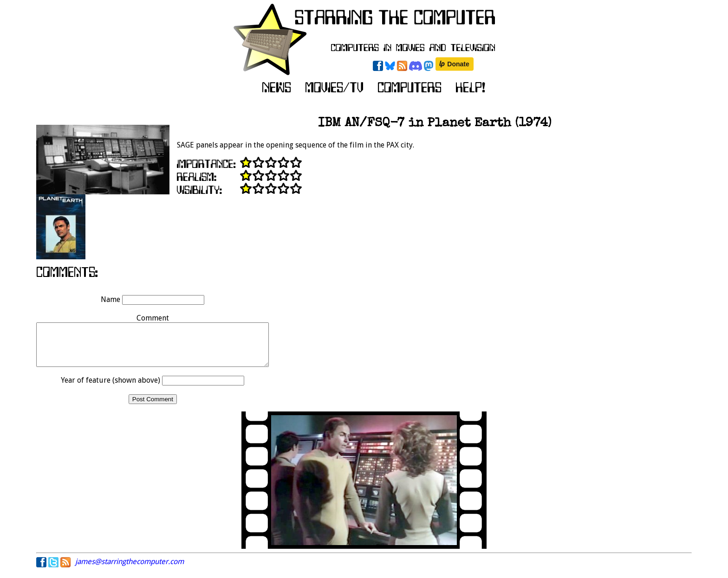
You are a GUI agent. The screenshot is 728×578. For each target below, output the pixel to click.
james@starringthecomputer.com (130, 570)
